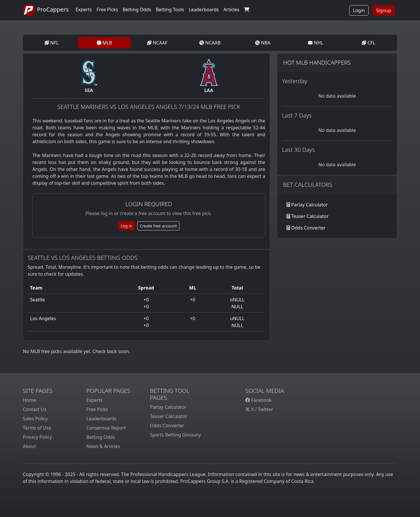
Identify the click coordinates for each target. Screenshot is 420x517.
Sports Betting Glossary (175, 435)
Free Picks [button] (107, 10)
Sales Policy (35, 419)
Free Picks (97, 409)
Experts (84, 10)
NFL (52, 43)
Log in (127, 226)
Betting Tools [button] (170, 10)
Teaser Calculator (310, 216)
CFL (368, 43)
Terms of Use (37, 428)
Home (29, 400)
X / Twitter (259, 409)
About (29, 446)
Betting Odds (101, 437)
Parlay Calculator (310, 205)
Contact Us (35, 409)
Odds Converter (308, 228)
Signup (384, 10)
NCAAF (157, 43)
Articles (232, 10)
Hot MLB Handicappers (317, 62)
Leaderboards (204, 10)
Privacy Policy (37, 437)
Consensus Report (106, 428)
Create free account (158, 226)
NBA (263, 43)
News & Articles (103, 446)
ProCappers (46, 10)
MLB (104, 43)
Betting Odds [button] (137, 10)
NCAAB (210, 43)
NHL (316, 43)
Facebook (259, 400)
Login (359, 10)
